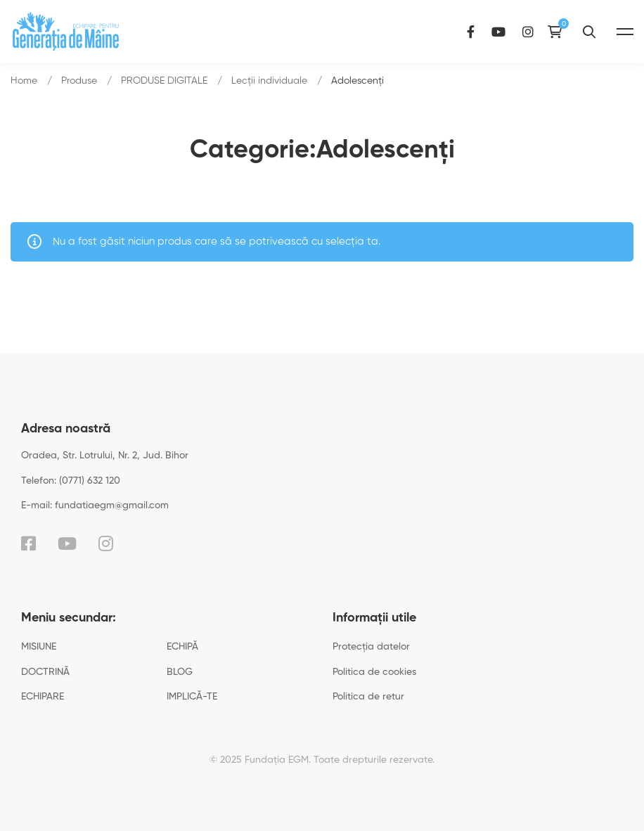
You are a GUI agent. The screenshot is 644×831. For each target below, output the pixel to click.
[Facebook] (471, 31)
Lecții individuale (269, 81)
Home (24, 81)
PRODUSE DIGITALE (164, 81)
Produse (79, 81)
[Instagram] (528, 31)
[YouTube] (498, 31)
